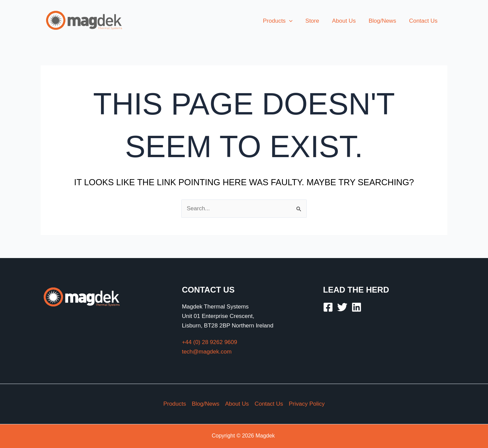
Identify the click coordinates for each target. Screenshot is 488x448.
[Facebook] (328, 307)
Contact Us (269, 404)
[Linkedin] (357, 307)
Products (175, 404)
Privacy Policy (307, 404)
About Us (237, 404)
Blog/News (206, 404)
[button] (295, 21)
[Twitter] (342, 307)
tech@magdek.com (207, 352)
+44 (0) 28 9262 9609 (210, 342)
